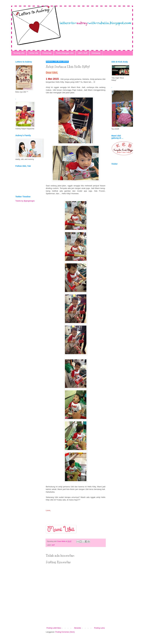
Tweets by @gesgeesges (25, 201)
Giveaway (96, 53)
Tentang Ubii (19, 53)
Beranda (78, 628)
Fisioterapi (47, 53)
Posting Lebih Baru (54, 628)
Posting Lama (99, 628)
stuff (53, 545)
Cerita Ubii (33, 53)
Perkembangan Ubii (65, 53)
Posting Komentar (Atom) (65, 632)
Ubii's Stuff (83, 53)
